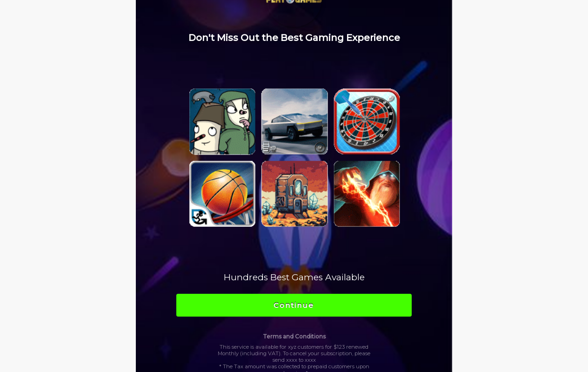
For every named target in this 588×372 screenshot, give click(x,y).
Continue (294, 305)
